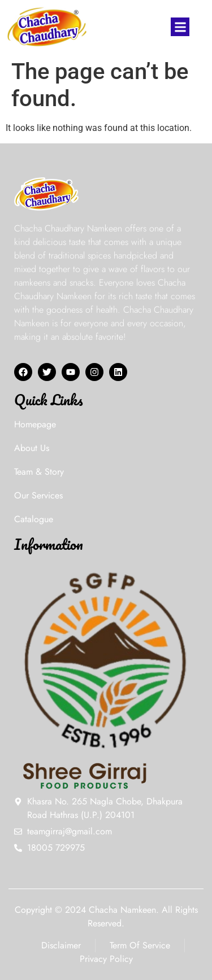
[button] (180, 27)
